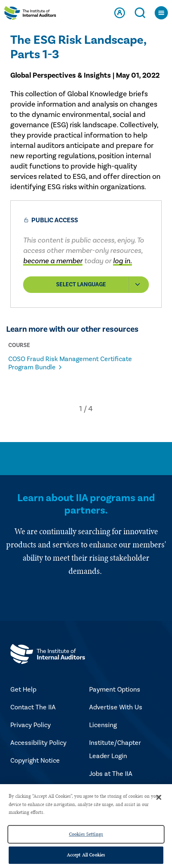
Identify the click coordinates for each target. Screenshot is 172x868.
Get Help (23, 690)
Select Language (102, 285)
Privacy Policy (31, 725)
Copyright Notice (35, 761)
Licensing (103, 725)
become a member (53, 261)
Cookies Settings (86, 834)
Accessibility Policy (38, 743)
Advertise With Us (116, 707)
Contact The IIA (33, 707)
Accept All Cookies (86, 855)
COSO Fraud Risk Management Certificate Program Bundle (70, 363)
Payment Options (115, 690)
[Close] (159, 797)
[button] (81, 409)
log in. (123, 261)
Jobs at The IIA (111, 774)
